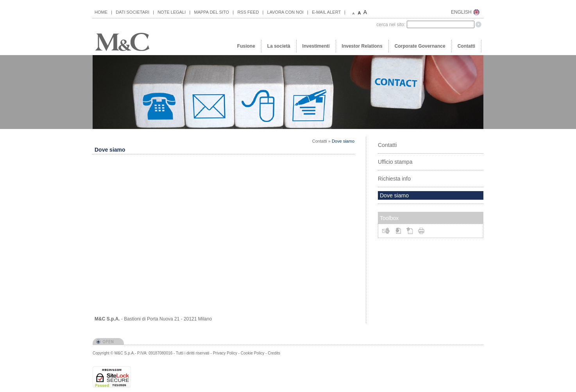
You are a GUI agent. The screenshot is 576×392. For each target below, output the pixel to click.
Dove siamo (343, 141)
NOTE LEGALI (172, 12)
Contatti (466, 46)
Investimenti (316, 46)
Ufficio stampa (395, 162)
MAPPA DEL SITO (212, 12)
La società (279, 46)
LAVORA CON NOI (285, 12)
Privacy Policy (225, 353)
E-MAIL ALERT (326, 12)
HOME (101, 12)
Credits (274, 353)
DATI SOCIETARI (132, 12)
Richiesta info (394, 179)
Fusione (246, 46)
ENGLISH (461, 12)
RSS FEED (248, 12)
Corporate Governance (420, 46)
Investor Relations (362, 46)
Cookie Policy (253, 353)
